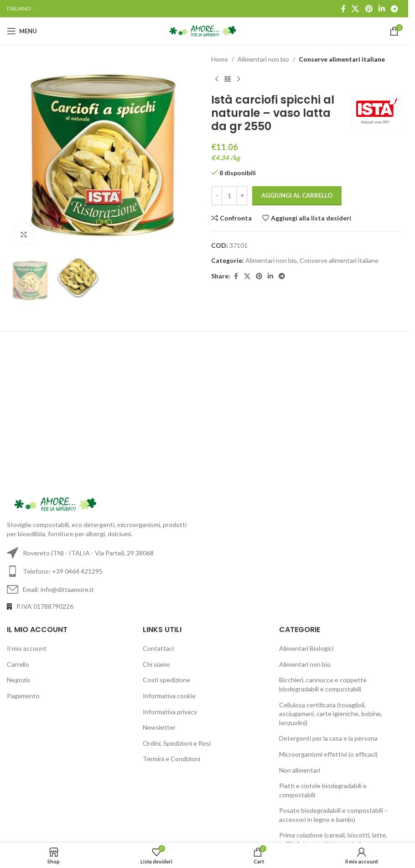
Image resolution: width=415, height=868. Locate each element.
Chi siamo (156, 664)
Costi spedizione (166, 680)
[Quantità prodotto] (229, 196)
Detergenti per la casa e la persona (328, 738)
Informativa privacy (170, 712)
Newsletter (159, 727)
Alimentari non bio (263, 59)
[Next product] (239, 79)
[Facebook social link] (343, 9)
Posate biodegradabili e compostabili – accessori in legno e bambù (334, 815)
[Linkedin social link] (381, 9)
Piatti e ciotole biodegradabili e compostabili (323, 790)
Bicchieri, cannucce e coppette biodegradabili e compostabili (323, 684)
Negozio (18, 680)
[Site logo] (204, 30)
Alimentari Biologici (306, 648)
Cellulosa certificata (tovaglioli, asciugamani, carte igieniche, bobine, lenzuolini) (331, 714)
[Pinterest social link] (369, 9)
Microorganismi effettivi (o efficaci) (328, 754)
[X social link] (355, 9)
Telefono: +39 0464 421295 (63, 571)
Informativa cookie (169, 696)
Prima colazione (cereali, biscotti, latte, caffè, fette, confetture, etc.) (333, 839)
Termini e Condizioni (171, 759)
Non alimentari (300, 770)
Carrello (18, 664)
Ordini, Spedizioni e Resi (177, 743)
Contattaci (158, 648)
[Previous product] (217, 79)
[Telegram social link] (395, 9)
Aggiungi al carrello (297, 195)
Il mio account (27, 648)
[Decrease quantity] (217, 196)
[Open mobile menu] (22, 31)
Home (220, 59)
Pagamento (23, 696)
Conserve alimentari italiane (342, 59)
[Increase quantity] (242, 196)
